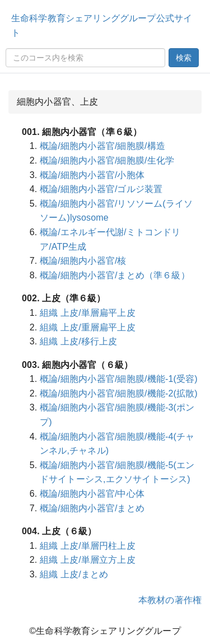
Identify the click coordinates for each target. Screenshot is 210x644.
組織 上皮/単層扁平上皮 (88, 313)
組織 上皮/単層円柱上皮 (88, 546)
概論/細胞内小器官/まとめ (92, 508)
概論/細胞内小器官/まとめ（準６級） (115, 275)
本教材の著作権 (170, 600)
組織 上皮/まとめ (74, 574)
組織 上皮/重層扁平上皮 (88, 327)
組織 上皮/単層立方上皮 (88, 560)
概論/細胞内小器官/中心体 (92, 494)
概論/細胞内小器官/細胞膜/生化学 (107, 160)
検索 (184, 58)
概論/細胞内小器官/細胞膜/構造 (102, 146)
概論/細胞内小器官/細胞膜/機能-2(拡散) (119, 393)
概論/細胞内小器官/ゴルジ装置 (101, 189)
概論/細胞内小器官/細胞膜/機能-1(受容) (119, 379)
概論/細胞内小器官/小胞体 (92, 175)
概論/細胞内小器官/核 (83, 261)
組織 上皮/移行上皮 (79, 341)
